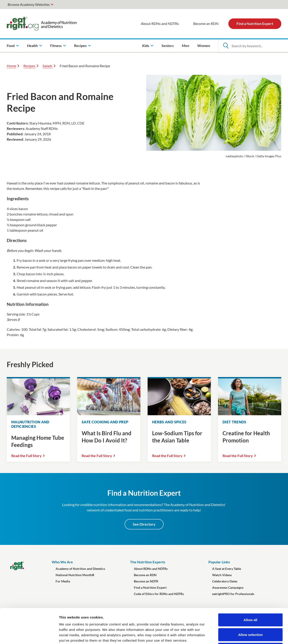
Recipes (29, 66)
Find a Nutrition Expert (255, 23)
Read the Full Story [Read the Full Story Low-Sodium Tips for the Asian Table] (167, 456)
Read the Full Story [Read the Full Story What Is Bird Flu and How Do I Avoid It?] (97, 456)
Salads (47, 66)
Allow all (251, 585)
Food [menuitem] (11, 46)
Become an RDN (206, 23)
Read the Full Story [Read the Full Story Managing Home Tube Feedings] (26, 456)
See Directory (144, 524)
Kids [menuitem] (146, 46)
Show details (236, 635)
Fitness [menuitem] (56, 46)
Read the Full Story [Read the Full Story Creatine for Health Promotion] (238, 456)
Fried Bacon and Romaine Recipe (85, 66)
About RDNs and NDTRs (160, 23)
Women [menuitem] (204, 46)
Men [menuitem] (186, 46)
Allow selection (250, 600)
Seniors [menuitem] (168, 46)
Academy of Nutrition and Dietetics (80, 569)
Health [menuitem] (32, 46)
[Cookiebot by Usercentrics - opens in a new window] (29, 635)
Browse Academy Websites (29, 4)
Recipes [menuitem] (80, 46)
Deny (251, 614)
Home (11, 66)
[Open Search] (226, 46)
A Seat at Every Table (227, 569)
